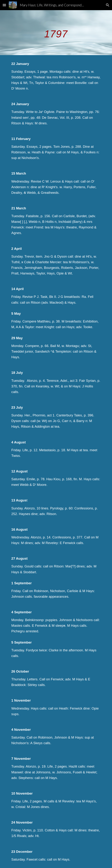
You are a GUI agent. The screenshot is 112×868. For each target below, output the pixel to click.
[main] (56, 33)
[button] (4, 5)
